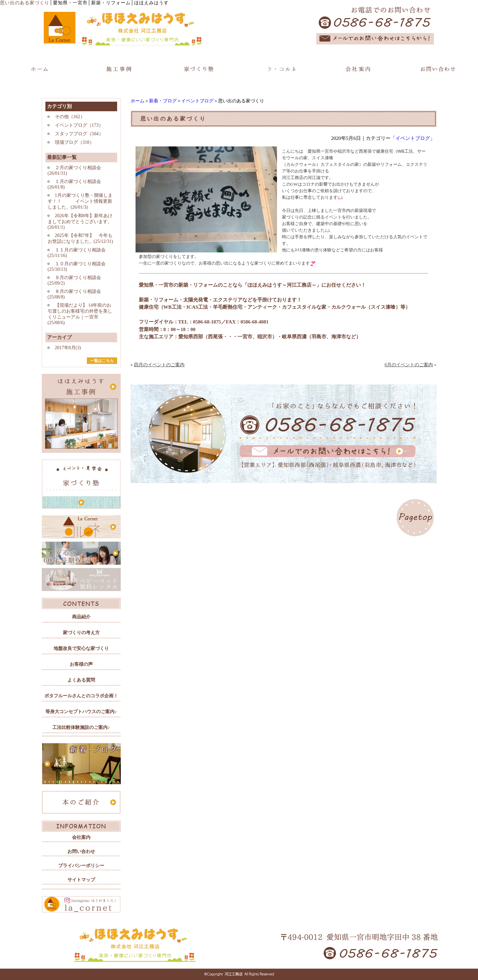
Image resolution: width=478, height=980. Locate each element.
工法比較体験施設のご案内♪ (81, 727)
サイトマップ (81, 880)
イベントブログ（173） (79, 125)
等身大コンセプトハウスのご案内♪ (81, 712)
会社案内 (81, 837)
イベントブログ (197, 101)
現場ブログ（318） (75, 142)
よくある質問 (81, 680)
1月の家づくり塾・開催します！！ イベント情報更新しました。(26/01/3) (80, 201)
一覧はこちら (102, 361)
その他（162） (70, 117)
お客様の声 (81, 664)
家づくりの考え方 (81, 633)
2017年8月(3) (68, 348)
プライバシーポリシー (81, 866)
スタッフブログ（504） (79, 134)
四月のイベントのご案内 (159, 365)
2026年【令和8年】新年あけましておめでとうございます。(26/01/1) (80, 221)
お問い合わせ (81, 851)
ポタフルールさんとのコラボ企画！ (81, 696)
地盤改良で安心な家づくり (81, 648)
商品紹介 (81, 617)
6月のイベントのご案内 (409, 365)
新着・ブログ (163, 101)
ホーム (138, 101)
